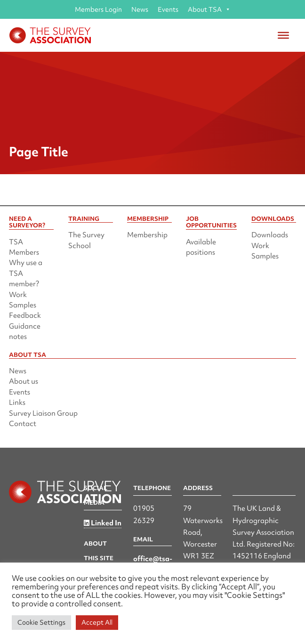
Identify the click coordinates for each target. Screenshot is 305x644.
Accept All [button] (97, 622)
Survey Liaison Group (43, 413)
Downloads (270, 235)
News (140, 9)
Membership (147, 235)
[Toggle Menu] (283, 35)
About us (24, 381)
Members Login (98, 9)
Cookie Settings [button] (41, 622)
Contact (23, 424)
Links (17, 402)
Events (168, 9)
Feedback (25, 315)
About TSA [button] (209, 9)
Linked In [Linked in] (103, 523)
